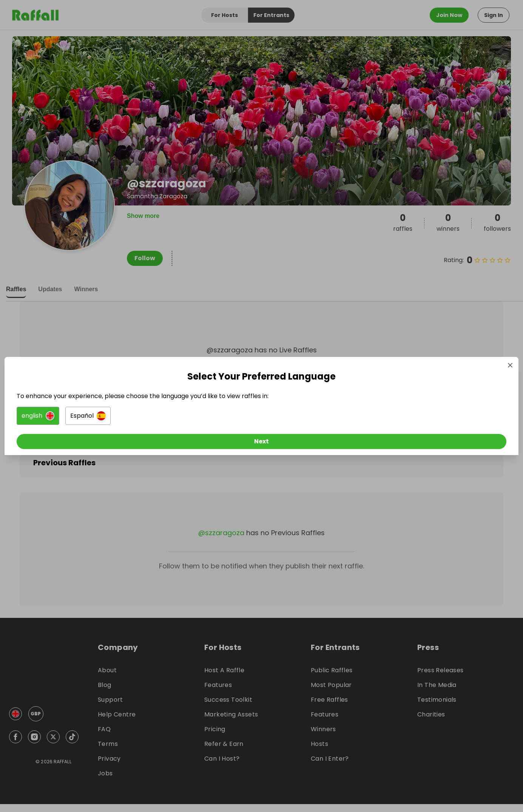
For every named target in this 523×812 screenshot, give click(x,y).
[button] (177, 417)
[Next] (262, 443)
